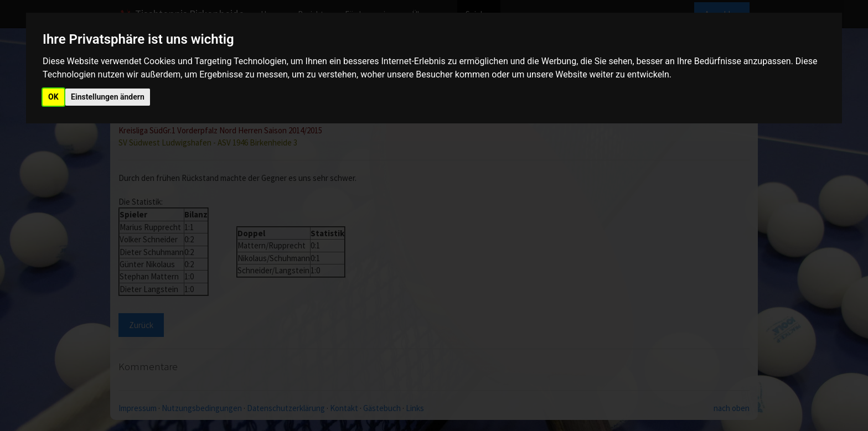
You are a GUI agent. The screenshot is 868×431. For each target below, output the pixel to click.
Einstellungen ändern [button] (108, 97)
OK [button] (53, 97)
